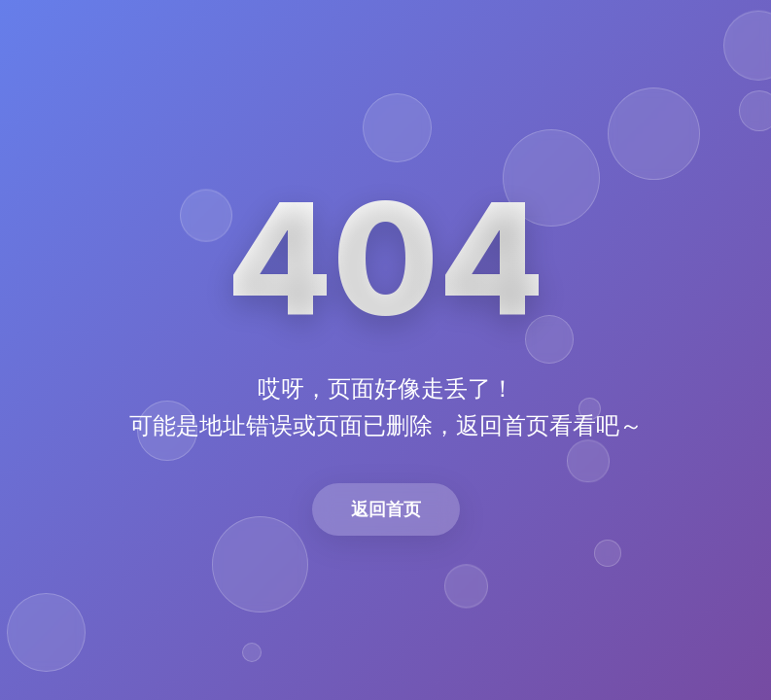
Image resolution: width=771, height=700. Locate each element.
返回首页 (386, 509)
